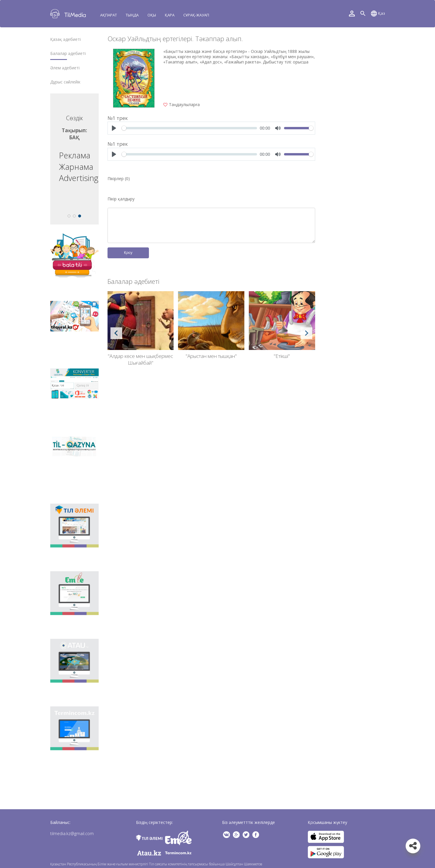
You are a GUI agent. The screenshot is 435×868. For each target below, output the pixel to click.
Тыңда (132, 15)
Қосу (128, 253)
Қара (170, 15)
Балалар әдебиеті (68, 53)
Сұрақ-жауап (196, 15)
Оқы (152, 15)
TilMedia (69, 14)
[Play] (114, 128)
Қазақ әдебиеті (65, 39)
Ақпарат (109, 15)
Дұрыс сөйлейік (65, 82)
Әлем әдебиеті (65, 68)
